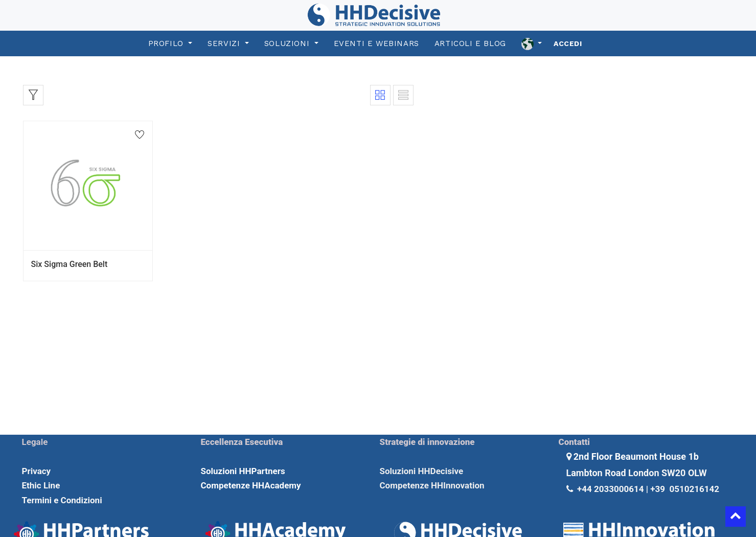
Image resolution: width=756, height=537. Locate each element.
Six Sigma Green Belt (70, 264)
